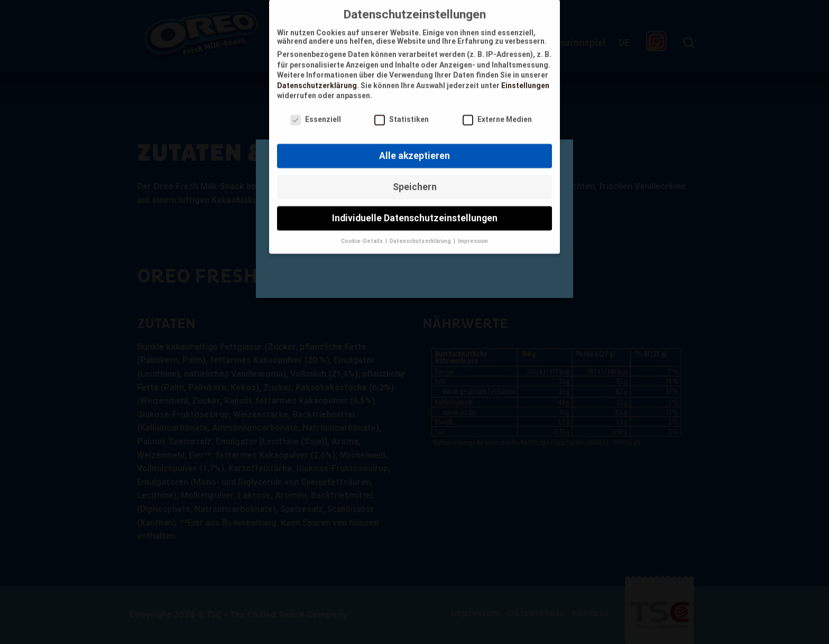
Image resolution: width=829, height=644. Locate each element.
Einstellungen (525, 79)
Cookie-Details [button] (363, 235)
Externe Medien (497, 114)
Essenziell (316, 114)
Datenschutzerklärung (317, 79)
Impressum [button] (473, 235)
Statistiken (402, 114)
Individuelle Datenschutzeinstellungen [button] (415, 212)
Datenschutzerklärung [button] (421, 235)
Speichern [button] (415, 181)
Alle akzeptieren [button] (414, 150)
